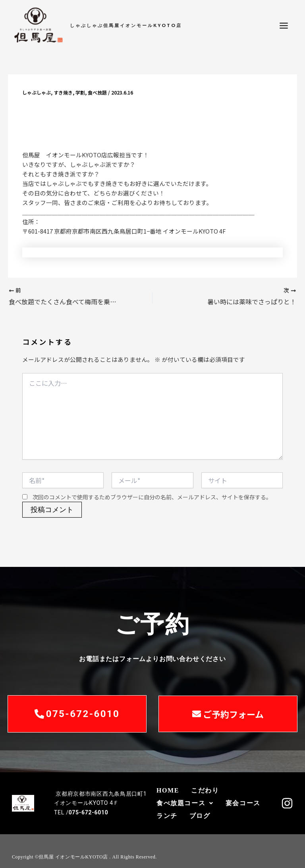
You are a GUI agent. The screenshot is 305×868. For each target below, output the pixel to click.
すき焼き (63, 92)
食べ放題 (97, 92)
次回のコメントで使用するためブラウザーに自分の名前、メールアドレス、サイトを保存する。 (152, 497)
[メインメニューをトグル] (284, 26)
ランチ (167, 816)
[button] (185, 803)
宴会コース (243, 803)
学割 (80, 92)
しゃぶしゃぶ (37, 92)
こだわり (205, 790)
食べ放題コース (185, 803)
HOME (168, 790)
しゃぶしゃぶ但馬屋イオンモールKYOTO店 (126, 25)
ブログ (200, 816)
